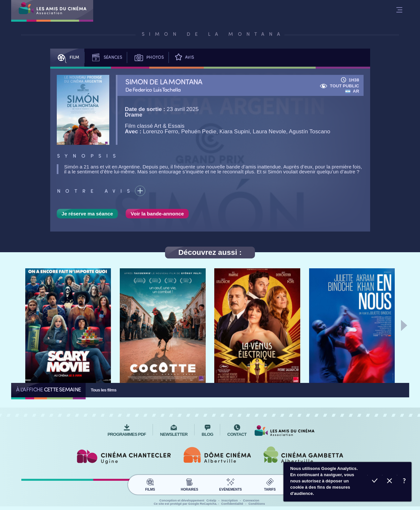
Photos (148, 58)
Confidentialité (232, 504)
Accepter (375, 482)
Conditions (257, 504)
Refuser (389, 482)
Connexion (251, 500)
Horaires (189, 484)
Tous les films (103, 390)
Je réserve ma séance (87, 214)
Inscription (230, 500)
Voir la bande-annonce (157, 214)
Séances (106, 58)
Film (67, 58)
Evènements (231, 484)
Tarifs (270, 484)
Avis (184, 58)
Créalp (211, 500)
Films (150, 484)
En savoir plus (404, 482)
